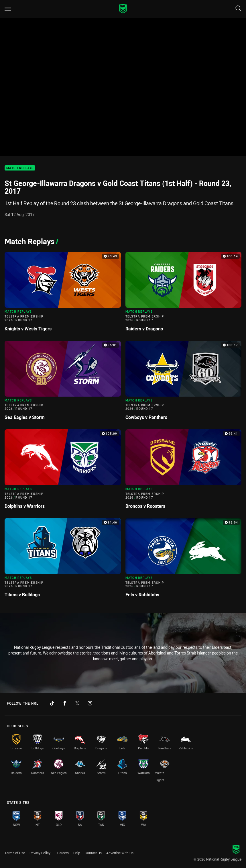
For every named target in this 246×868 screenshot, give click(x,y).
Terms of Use (15, 853)
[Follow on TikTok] (52, 703)
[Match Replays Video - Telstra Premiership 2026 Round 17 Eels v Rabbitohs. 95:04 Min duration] (184, 560)
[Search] (238, 9)
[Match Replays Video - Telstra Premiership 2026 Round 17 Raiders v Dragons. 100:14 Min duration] (184, 294)
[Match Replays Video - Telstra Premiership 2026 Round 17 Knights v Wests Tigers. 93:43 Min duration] (63, 294)
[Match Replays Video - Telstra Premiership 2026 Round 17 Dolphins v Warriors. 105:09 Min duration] (63, 471)
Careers (63, 853)
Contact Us (93, 853)
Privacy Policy (40, 853)
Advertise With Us (120, 853)
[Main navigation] (8, 9)
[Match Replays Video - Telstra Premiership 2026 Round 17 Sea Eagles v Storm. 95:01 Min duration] (63, 383)
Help (77, 853)
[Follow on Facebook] (65, 703)
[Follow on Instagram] (90, 703)
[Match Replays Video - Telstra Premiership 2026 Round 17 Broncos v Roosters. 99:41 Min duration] (184, 471)
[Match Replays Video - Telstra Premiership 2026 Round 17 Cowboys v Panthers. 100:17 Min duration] (184, 383)
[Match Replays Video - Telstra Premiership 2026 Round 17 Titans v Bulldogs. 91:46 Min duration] (63, 560)
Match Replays (20, 168)
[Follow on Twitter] (77, 703)
